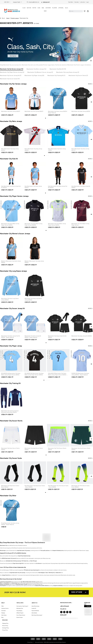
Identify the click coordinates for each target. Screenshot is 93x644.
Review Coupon (20, 617)
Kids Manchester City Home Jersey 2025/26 (33, 187)
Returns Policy (5, 626)
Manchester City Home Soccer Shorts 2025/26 (10, 449)
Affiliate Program (20, 613)
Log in (88, 2)
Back (3, 18)
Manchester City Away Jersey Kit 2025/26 (82, 336)
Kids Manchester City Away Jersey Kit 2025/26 (81, 187)
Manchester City (24, 18)
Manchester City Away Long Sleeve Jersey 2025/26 (33, 299)
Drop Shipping (19, 611)
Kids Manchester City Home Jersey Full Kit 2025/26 (11, 187)
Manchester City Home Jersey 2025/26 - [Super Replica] (58, 112)
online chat (82, 2)
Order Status (4, 615)
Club (24, 8)
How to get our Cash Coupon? (22, 606)
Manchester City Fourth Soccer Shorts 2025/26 (81, 449)
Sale (66, 8)
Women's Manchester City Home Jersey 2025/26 (11, 262)
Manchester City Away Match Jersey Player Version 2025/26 (33, 224)
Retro (34, 8)
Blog (2, 617)
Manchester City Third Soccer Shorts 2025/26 (57, 449)
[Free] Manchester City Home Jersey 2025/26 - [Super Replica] (10, 524)
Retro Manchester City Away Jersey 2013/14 (10, 150)
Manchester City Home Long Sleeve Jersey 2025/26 (10, 299)
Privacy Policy (5, 630)
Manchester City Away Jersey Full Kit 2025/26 (57, 337)
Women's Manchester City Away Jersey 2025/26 (34, 262)
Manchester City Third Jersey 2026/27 (34, 111)
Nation (29, 8)
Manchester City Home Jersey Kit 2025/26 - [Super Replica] (33, 337)
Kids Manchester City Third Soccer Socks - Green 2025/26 (58, 486)
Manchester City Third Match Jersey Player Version (80, 224)
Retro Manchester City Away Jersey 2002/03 (33, 150)
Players (55, 8)
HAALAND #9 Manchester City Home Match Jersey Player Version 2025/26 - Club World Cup (57, 374)
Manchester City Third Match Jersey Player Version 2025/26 (57, 224)
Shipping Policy (5, 623)
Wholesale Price (20, 608)
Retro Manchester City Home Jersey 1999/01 (57, 150)
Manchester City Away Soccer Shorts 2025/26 (34, 449)
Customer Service (5, 608)
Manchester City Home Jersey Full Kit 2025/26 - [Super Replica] (10, 337)
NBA (43, 8)
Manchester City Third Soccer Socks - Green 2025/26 (81, 486)
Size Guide (3, 611)
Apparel (61, 8)
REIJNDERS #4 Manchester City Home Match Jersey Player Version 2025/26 (11, 374)
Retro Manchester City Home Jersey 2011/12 (80, 150)
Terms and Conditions (39, 642)
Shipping (3, 613)
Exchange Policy (6, 628)
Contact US (34, 608)
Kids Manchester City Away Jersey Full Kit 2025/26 (58, 187)
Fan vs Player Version (21, 615)
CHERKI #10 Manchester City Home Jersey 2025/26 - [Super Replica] (80, 374)
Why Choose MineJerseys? (37, 615)
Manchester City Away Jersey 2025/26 (81, 111)
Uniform (48, 8)
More (91, 84)
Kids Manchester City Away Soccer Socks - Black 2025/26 (35, 486)
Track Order (71, 2)
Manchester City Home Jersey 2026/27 (11, 111)
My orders (77, 2)
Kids (39, 8)
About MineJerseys (35, 606)
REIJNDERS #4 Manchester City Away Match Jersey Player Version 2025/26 (34, 374)
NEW (45, 11)
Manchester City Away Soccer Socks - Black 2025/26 (10, 486)
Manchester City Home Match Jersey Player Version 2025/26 (10, 224)
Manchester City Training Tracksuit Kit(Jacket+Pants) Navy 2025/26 (10, 412)
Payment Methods (35, 611)
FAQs (2, 606)
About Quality (34, 613)
